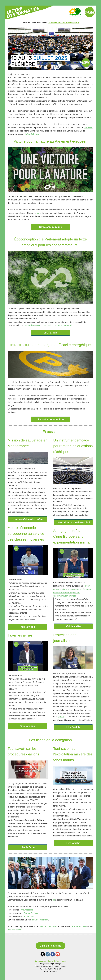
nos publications (15, 930)
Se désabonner (41, 961)
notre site (88, 127)
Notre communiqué (50, 227)
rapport (61, 717)
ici (38, 213)
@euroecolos (27, 910)
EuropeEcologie (31, 913)
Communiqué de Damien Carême (28, 519)
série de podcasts (79, 926)
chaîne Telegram (32, 134)
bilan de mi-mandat (48, 926)
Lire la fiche (28, 847)
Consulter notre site (50, 946)
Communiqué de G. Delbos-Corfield (73, 522)
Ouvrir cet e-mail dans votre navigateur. (63, 23)
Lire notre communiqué (50, 419)
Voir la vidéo (28, 627)
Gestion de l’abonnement (57, 961)
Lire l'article (50, 333)
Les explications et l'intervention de (48, 325)
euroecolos (29, 916)
